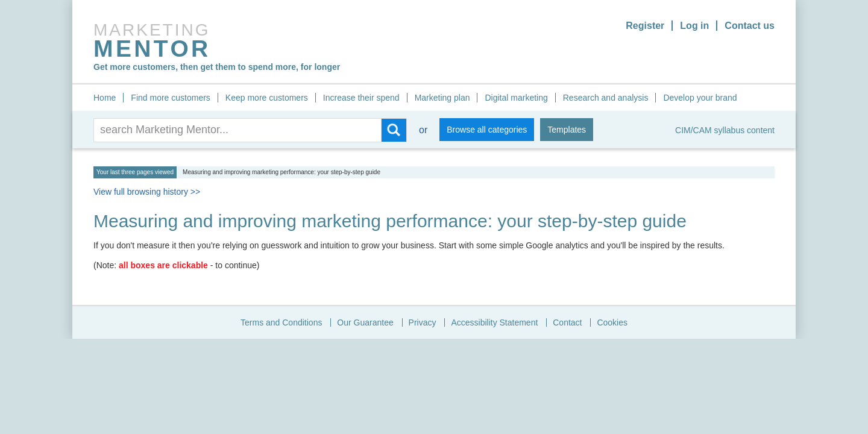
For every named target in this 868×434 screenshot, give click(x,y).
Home (105, 98)
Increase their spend (361, 98)
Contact (567, 322)
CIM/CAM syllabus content (725, 130)
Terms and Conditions (281, 322)
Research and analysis (606, 98)
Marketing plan (442, 98)
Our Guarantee (365, 322)
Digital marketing (516, 98)
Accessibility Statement (494, 322)
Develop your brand (700, 98)
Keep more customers (267, 98)
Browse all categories (487, 130)
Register (645, 26)
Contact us (750, 26)
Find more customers (170, 98)
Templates (567, 130)
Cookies (612, 322)
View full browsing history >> (147, 192)
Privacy (423, 322)
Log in (694, 26)
